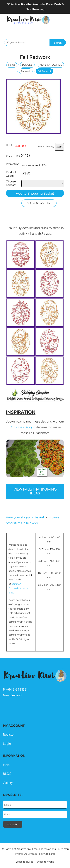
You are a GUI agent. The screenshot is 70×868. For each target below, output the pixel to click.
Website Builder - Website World (35, 862)
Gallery (8, 783)
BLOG (7, 774)
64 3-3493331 (18, 689)
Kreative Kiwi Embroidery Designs (36, 849)
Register (9, 735)
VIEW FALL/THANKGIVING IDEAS (35, 491)
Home (12, 65)
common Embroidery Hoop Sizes (18, 588)
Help (6, 765)
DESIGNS (27, 65)
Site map (64, 849)
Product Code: (11, 174)
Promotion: (13, 164)
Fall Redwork (45, 71)
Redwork (26, 71)
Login (7, 744)
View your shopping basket (25, 517)
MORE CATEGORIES (51, 65)
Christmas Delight (22, 427)
